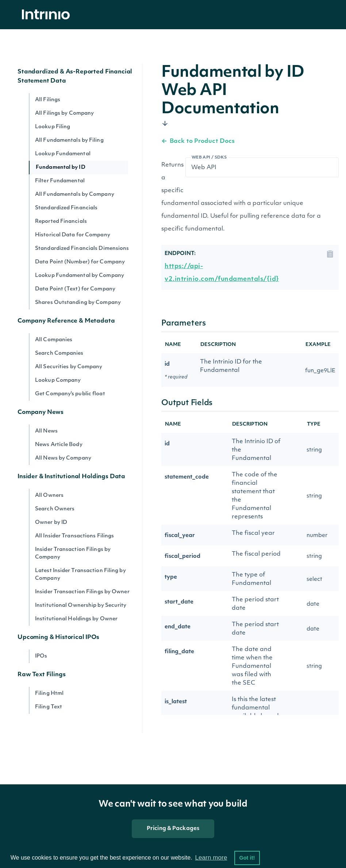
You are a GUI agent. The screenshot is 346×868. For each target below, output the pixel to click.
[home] (48, 15)
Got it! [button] (247, 858)
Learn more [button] (211, 858)
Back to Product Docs (198, 141)
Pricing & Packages (173, 829)
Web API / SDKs (209, 158)
